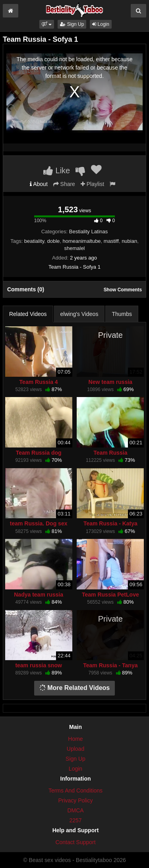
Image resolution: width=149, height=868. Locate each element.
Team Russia (110, 453)
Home (75, 739)
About (39, 184)
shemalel (74, 248)
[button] (47, 24)
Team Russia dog (39, 453)
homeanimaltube (81, 241)
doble (53, 241)
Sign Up (72, 24)
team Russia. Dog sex (39, 523)
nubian (129, 241)
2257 (75, 820)
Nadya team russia (39, 595)
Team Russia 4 (39, 382)
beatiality (34, 241)
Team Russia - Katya (110, 523)
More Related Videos (75, 688)
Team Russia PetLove (110, 595)
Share (64, 184)
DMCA (75, 810)
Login (101, 24)
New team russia (111, 382)
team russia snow (39, 665)
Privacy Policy (75, 800)
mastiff (111, 241)
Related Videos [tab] (28, 314)
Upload (75, 749)
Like (57, 170)
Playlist (92, 184)
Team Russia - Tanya (110, 665)
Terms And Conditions (75, 790)
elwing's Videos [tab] (79, 314)
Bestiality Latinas (89, 232)
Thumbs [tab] (122, 314)
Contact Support (75, 842)
